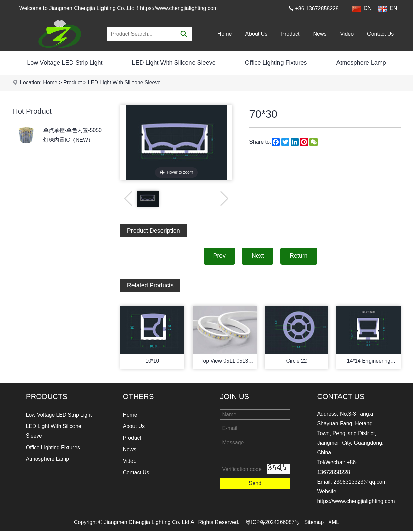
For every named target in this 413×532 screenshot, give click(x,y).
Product (290, 34)
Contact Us (380, 34)
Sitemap (314, 523)
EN (388, 9)
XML (334, 523)
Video (347, 34)
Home (225, 34)
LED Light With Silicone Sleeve (174, 63)
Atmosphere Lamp (361, 63)
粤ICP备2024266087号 (272, 523)
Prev (218, 256)
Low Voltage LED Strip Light (65, 63)
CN (362, 9)
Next (257, 256)
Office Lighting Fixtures (276, 63)
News (320, 34)
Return (300, 256)
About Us (257, 34)
